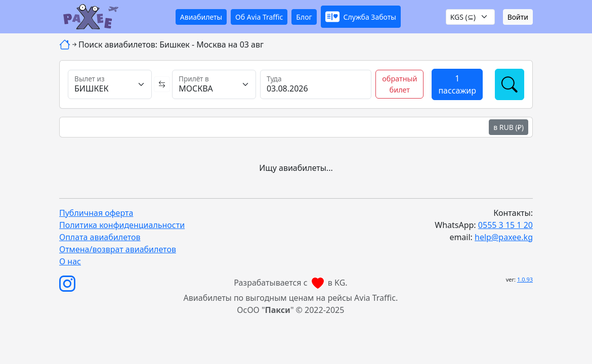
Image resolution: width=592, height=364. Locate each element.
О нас (70, 261)
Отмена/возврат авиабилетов (118, 249)
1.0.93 (525, 279)
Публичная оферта (96, 213)
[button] (361, 17)
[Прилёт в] (214, 84)
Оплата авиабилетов (100, 237)
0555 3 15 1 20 (505, 225)
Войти (518, 17)
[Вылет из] (110, 84)
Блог (304, 17)
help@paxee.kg (504, 237)
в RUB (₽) (509, 127)
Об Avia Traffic (259, 17)
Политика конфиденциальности (122, 225)
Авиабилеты (201, 17)
